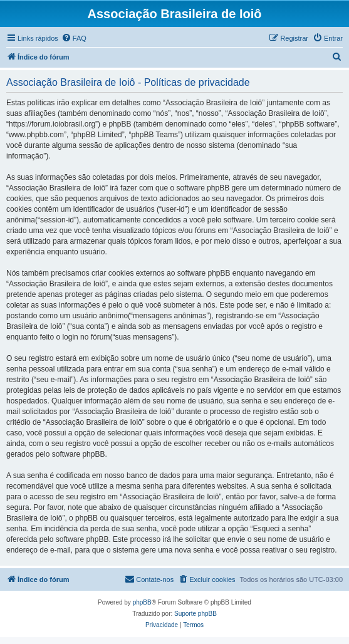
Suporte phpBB (195, 614)
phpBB (142, 602)
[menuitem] (74, 38)
